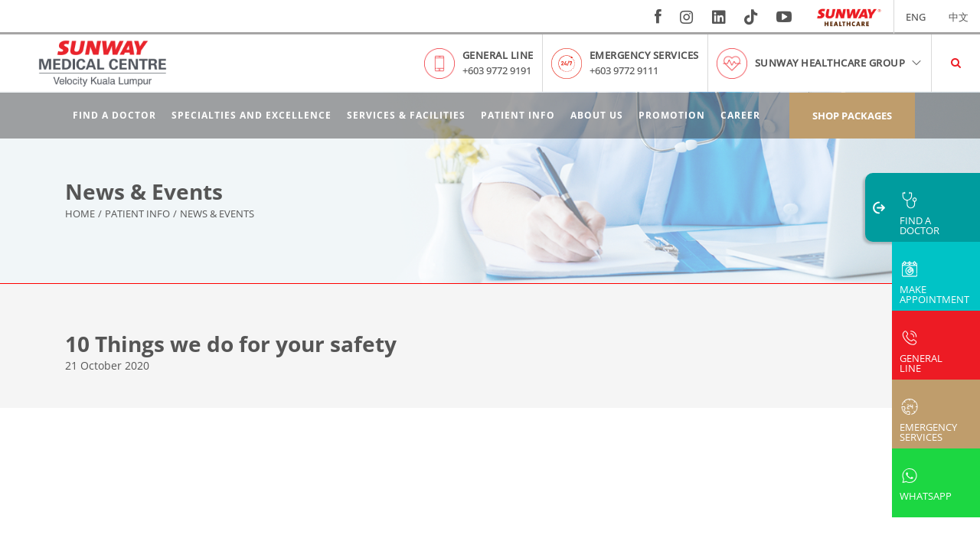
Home (80, 214)
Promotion (672, 115)
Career (740, 115)
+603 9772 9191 (497, 70)
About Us (597, 115)
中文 (959, 17)
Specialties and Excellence (252, 115)
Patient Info (518, 115)
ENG (916, 17)
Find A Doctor (114, 115)
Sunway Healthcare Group (839, 63)
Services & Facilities (406, 115)
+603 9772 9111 (624, 70)
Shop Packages (852, 116)
